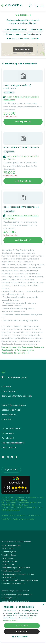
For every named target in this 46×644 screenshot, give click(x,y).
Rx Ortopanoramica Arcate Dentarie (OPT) (17, 595)
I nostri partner (9, 448)
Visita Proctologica (9, 577)
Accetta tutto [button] (22, 626)
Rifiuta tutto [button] (22, 631)
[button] (42, 5)
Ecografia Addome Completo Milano (15, 601)
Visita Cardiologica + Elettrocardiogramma (18, 574)
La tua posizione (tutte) (16, 377)
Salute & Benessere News (14, 405)
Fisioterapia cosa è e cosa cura (13, 584)
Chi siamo (6, 387)
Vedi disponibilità (23, 122)
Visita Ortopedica (8, 564)
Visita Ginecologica (9, 555)
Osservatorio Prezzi (11, 410)
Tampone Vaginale (9, 552)
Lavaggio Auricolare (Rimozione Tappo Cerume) (20, 580)
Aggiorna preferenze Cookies (24, 519)
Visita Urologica (7, 558)
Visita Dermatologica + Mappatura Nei (16, 568)
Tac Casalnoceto (22, 353)
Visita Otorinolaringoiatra (11, 545)
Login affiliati (11, 470)
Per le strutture (9, 415)
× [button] (43, 605)
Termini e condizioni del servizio (13, 515)
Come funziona (9, 391)
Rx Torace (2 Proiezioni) (10, 598)
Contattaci (7, 419)
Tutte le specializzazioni (13, 443)
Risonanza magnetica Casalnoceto (17, 347)
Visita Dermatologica (9, 561)
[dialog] (23, 622)
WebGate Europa (13, 510)
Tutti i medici (8, 433)
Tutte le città (8, 438)
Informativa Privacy (34, 515)
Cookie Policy (6, 519)
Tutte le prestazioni (11, 429)
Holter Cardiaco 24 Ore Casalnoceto (21, 148)
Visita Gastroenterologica (11, 571)
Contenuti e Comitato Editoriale (17, 396)
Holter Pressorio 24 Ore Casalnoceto (21, 207)
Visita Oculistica (8, 549)
